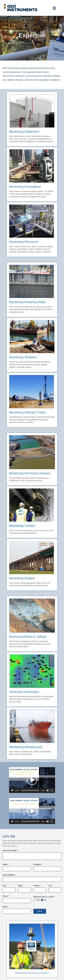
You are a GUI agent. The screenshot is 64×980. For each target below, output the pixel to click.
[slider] (30, 790)
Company (38, 864)
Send (40, 911)
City (5, 886)
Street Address (9, 875)
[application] (32, 780)
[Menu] (54, 8)
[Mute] (48, 790)
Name (6, 864)
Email (5, 907)
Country (37, 886)
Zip (51, 886)
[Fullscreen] (52, 790)
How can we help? (10, 850)
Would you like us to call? (44, 897)
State (21, 886)
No (45, 900)
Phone (6, 896)
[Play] (12, 790)
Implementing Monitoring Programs (32, 973)
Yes (38, 900)
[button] (32, 780)
